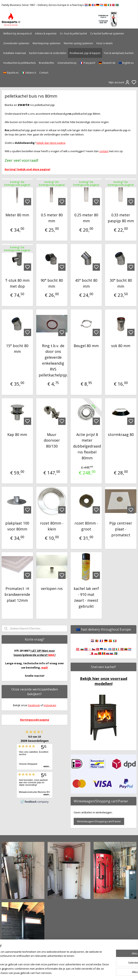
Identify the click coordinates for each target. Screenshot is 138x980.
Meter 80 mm (17, 215)
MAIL (51, 655)
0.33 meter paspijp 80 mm (121, 218)
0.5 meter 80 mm (52, 218)
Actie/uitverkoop (67, 63)
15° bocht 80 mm (17, 349)
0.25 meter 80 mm (86, 218)
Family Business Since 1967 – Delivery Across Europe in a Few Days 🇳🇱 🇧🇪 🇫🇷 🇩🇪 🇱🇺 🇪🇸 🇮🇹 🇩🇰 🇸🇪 (60, 5)
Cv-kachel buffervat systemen (107, 34)
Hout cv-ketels (104, 43)
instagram (50, 705)
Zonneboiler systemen (16, 43)
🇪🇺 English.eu (126, 63)
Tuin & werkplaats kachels (119, 53)
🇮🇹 (115, 641)
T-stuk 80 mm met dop (17, 283)
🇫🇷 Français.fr (88, 63)
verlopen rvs (52, 589)
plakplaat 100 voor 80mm (17, 526)
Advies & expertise (46, 34)
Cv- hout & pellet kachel (73, 34)
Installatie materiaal (15, 53)
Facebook (34, 705)
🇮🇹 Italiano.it (29, 73)
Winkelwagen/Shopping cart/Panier (99, 821)
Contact (44, 73)
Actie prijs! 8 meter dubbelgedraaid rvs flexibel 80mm (87, 446)
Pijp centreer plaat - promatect (121, 529)
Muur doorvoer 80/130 (52, 440)
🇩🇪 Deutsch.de (107, 63)
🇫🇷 (101, 641)
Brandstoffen (47, 63)
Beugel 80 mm (86, 346)
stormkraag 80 (121, 434)
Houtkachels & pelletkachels (19, 63)
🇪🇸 (110, 641)
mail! (45, 668)
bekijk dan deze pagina (51, 143)
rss (91, 973)
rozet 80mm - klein (52, 526)
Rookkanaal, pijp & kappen (85, 53)
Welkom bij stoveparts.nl (18, 34)
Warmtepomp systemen (47, 43)
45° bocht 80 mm (86, 283)
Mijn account (119, 82)
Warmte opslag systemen (78, 43)
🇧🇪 (97, 641)
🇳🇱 (92, 641)
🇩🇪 (106, 641)
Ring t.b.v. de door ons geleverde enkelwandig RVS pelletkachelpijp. (53, 360)
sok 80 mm (121, 346)
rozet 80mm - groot (86, 526)
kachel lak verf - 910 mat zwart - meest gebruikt (86, 597)
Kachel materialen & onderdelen (48, 53)
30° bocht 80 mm (121, 283)
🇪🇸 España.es (11, 73)
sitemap (82, 973)
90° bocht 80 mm (52, 283)
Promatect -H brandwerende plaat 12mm (17, 595)
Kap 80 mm (17, 434)
